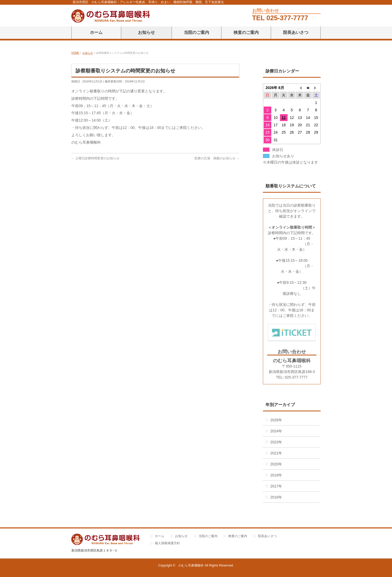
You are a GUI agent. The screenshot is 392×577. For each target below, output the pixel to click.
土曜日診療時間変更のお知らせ (97, 158)
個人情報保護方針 (167, 543)
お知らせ (88, 53)
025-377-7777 (287, 18)
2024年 (276, 431)
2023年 (276, 442)
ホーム (160, 536)
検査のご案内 (238, 536)
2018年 (276, 475)
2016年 (276, 497)
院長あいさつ (267, 536)
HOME (75, 53)
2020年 (276, 464)
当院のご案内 (208, 536)
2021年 (276, 453)
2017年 (276, 486)
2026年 (276, 420)
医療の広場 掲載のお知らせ (215, 158)
